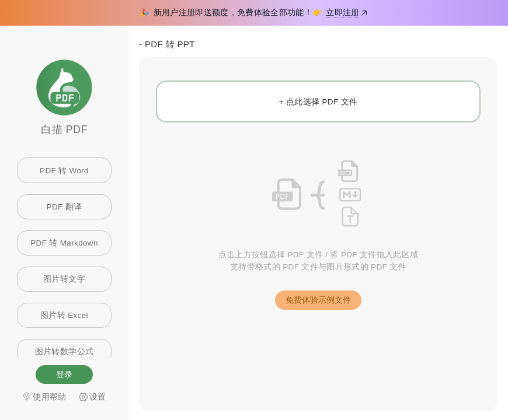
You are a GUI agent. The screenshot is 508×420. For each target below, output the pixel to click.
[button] (318, 300)
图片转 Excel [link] (64, 315)
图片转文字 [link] (64, 279)
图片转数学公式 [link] (64, 351)
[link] (93, 397)
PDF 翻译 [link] (65, 207)
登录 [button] (65, 375)
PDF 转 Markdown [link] (64, 243)
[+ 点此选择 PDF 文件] (318, 101)
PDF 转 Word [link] (64, 171)
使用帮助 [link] (44, 397)
